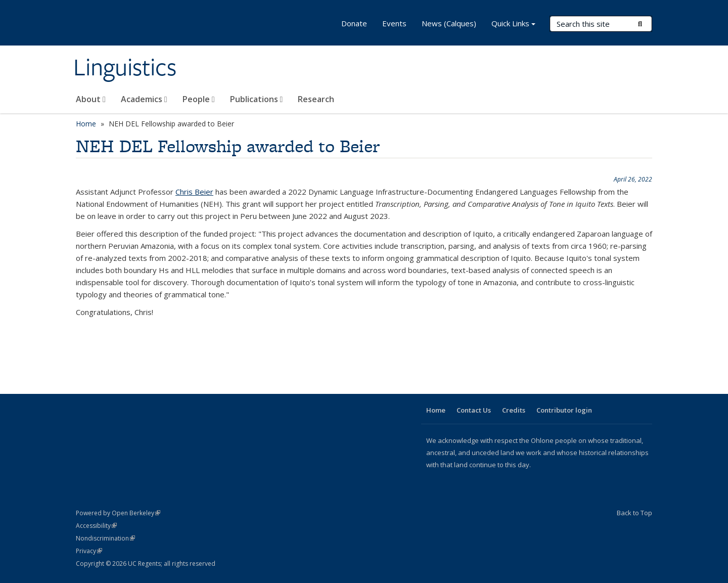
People (199, 99)
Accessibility (96, 526)
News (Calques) (449, 23)
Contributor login (564, 410)
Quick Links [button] (513, 25)
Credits (514, 410)
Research (316, 99)
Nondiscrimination (105, 538)
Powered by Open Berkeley (118, 513)
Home (86, 124)
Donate (354, 23)
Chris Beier (194, 192)
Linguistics (125, 67)
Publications (257, 99)
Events (394, 23)
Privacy (89, 551)
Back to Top (634, 513)
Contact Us (474, 410)
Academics (144, 99)
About (91, 99)
